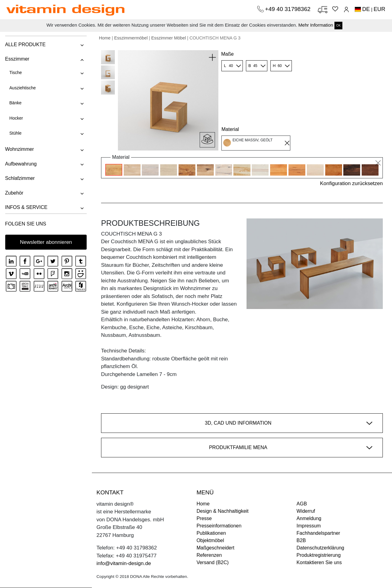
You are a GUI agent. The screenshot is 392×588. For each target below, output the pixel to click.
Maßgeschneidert (216, 548)
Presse (204, 518)
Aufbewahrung (20, 164)
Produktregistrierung (318, 555)
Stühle (15, 133)
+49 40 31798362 (288, 9)
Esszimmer (17, 59)
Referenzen (209, 555)
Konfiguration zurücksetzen (351, 183)
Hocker (16, 118)
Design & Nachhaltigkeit (223, 511)
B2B (301, 540)
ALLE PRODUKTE (25, 45)
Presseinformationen (219, 526)
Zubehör (14, 193)
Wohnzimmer (19, 149)
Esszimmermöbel (131, 38)
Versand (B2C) (213, 562)
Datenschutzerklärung (320, 548)
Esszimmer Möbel (169, 38)
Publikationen (211, 533)
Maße (227, 54)
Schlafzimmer (19, 178)
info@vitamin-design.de (124, 563)
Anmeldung (309, 518)
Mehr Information (316, 25)
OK (338, 26)
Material (230, 129)
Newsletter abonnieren (46, 242)
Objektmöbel (210, 540)
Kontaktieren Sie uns (319, 562)
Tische (15, 73)
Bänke (15, 103)
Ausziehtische (22, 88)
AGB (302, 504)
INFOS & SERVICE (26, 207)
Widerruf (306, 511)
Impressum (309, 526)
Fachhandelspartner (318, 533)
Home (105, 38)
